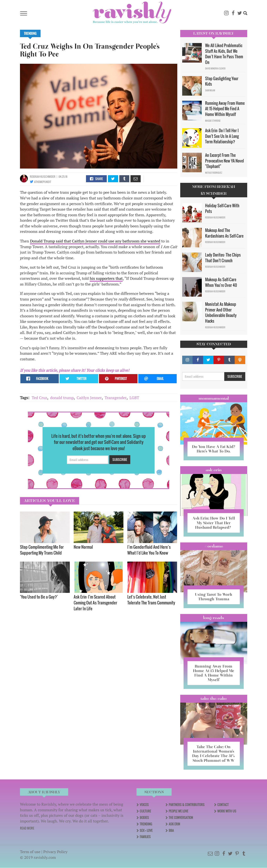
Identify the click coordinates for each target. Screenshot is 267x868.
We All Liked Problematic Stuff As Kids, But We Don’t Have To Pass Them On (224, 54)
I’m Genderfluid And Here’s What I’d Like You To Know (149, 550)
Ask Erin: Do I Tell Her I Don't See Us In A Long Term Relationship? (222, 136)
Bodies (144, 818)
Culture (145, 811)
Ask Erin (214, 470)
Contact (223, 805)
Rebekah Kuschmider (43, 176)
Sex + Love (146, 830)
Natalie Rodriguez (214, 173)
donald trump (62, 398)
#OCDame (214, 546)
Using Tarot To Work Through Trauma (214, 597)
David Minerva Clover (215, 68)
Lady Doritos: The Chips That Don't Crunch (223, 258)
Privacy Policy (55, 852)
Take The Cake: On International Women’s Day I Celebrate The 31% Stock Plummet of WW (214, 754)
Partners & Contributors (187, 805)
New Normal (83, 547)
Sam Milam (210, 90)
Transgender (116, 398)
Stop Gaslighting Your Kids (222, 81)
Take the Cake (214, 698)
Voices (144, 805)
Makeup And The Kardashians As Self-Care (224, 233)
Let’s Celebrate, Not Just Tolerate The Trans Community (151, 600)
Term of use (30, 852)
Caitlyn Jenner (89, 398)
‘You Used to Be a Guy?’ (39, 597)
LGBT (134, 398)
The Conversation (181, 818)
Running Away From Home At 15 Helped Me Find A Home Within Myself (225, 109)
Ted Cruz (39, 398)
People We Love (178, 811)
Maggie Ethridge (213, 121)
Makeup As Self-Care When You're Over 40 (221, 282)
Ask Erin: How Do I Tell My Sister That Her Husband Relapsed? (214, 523)
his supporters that (106, 278)
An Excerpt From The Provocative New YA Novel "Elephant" (224, 161)
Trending (30, 33)
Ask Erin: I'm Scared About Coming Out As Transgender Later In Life (95, 603)
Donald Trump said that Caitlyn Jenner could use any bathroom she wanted (95, 241)
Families (145, 837)
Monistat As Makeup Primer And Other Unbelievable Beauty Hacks (221, 312)
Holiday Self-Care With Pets (222, 208)
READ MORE (27, 828)
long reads (214, 618)
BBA (171, 830)
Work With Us (227, 811)
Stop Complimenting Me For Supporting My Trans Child (42, 550)
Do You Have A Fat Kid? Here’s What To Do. (214, 449)
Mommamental (214, 398)
